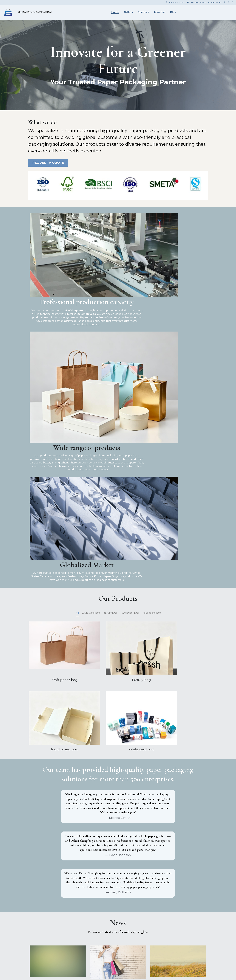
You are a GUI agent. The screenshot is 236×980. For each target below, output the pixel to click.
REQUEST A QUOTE (48, 163)
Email (35, 915)
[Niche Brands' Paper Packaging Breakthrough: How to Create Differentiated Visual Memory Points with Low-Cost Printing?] (58, 773)
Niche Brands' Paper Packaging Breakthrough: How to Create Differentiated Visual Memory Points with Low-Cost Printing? (58, 785)
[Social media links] (225, 2)
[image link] (8, 12)
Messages (38, 924)
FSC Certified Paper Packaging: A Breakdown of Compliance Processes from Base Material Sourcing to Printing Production (178, 785)
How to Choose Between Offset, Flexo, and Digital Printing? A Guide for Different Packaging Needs (178, 843)
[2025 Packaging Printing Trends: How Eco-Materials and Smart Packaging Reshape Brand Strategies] (58, 833)
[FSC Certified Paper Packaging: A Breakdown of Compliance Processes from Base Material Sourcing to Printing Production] (178, 773)
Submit (61, 945)
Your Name (39, 907)
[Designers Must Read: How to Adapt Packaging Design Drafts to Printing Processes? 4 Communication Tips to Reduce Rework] (118, 775)
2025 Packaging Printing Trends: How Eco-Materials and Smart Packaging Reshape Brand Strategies (58, 843)
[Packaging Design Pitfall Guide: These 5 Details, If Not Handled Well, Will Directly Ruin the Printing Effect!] (118, 835)
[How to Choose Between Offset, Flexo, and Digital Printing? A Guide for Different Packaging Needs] (178, 833)
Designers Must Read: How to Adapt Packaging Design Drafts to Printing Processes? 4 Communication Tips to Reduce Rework (118, 787)
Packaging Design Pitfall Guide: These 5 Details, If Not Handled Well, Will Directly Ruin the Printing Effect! (118, 845)
